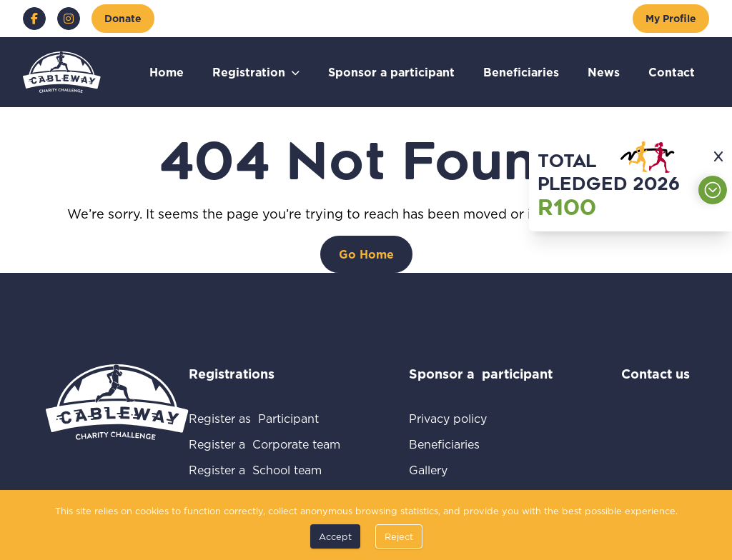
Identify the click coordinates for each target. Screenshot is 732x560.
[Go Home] (366, 254)
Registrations (251, 374)
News (604, 72)
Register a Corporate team (264, 444)
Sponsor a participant (391, 72)
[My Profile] (671, 19)
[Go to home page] (62, 72)
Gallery (445, 470)
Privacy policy (465, 418)
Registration (249, 72)
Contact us (656, 374)
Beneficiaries (521, 72)
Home (167, 72)
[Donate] (123, 19)
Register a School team (264, 470)
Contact (672, 72)
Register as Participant (264, 418)
